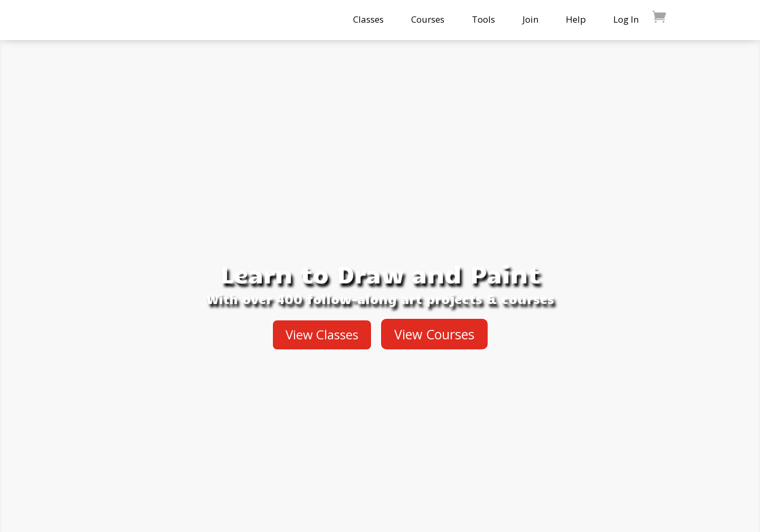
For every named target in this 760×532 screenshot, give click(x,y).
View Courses (434, 334)
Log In (626, 19)
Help (576, 19)
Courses (428, 19)
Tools (483, 19)
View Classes (322, 334)
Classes (368, 19)
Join (530, 19)
